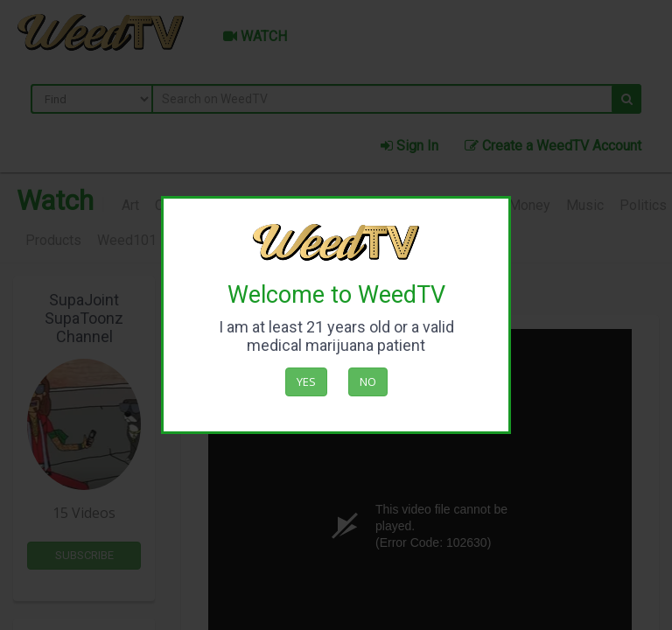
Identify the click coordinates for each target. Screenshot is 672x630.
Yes (306, 381)
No (368, 381)
